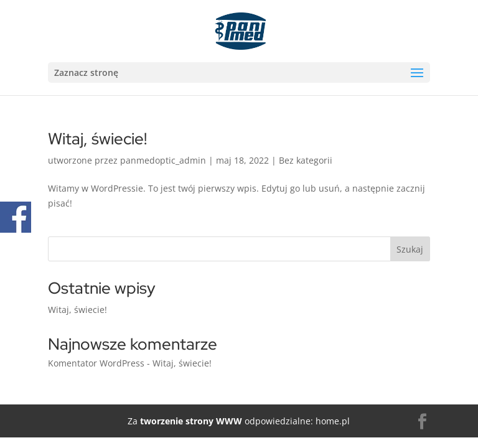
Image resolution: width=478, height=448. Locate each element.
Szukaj (410, 249)
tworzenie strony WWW (190, 421)
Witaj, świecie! (97, 139)
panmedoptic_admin (163, 160)
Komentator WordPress (96, 363)
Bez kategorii (306, 160)
